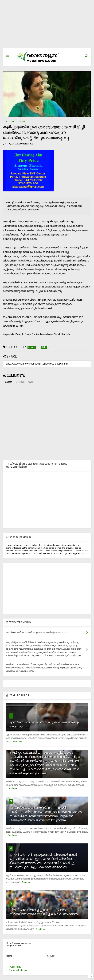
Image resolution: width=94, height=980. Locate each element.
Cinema (22, 121)
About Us (51, 956)
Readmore (17, 742)
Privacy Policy (15, 967)
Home (5, 121)
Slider (13, 121)
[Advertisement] (47, 26)
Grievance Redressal (18, 970)
